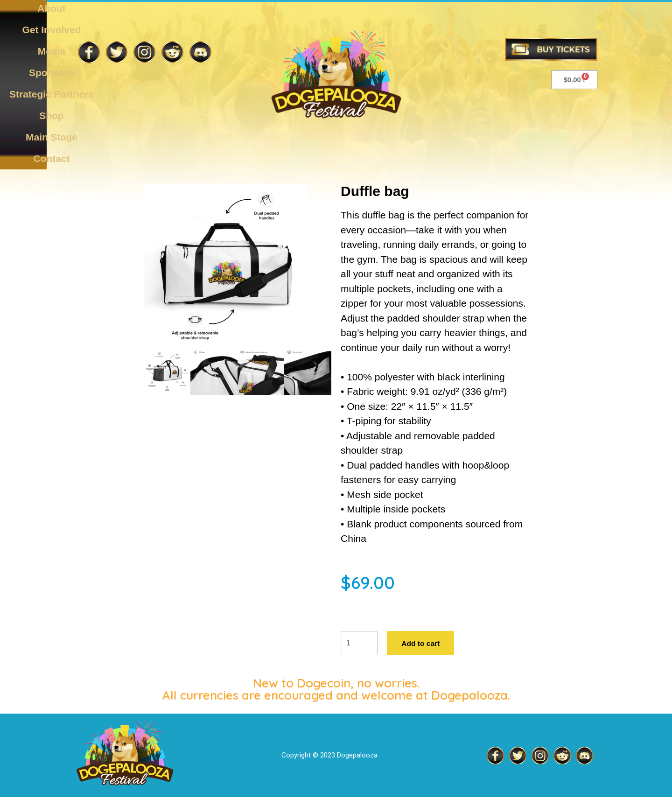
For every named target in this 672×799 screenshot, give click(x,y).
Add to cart (422, 644)
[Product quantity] (359, 644)
